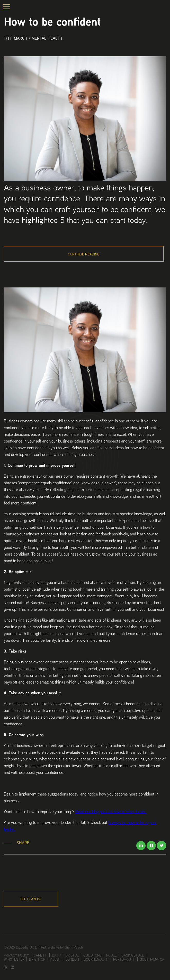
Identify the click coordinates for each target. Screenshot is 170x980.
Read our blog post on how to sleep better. (111, 812)
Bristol (72, 955)
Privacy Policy (16, 955)
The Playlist (31, 899)
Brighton (37, 959)
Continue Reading (84, 254)
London (72, 959)
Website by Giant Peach (65, 947)
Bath (56, 955)
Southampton (152, 959)
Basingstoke (133, 955)
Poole (111, 955)
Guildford (92, 955)
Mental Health (47, 38)
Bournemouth (96, 959)
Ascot (56, 959)
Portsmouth (124, 959)
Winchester (14, 959)
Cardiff (41, 955)
